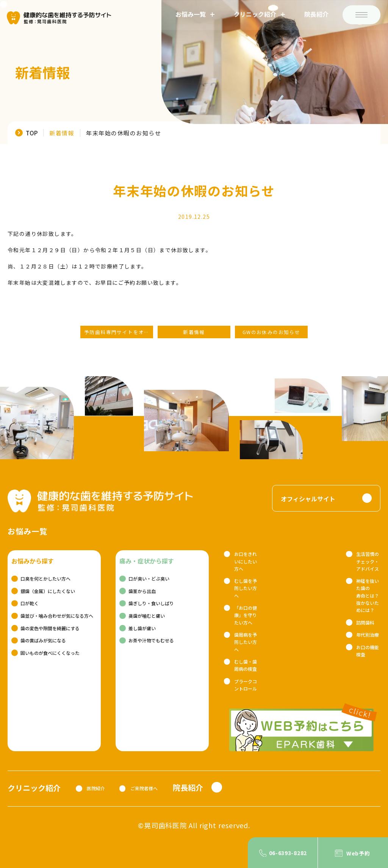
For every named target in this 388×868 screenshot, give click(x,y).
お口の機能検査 (368, 651)
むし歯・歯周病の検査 (246, 665)
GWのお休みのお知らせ (271, 332)
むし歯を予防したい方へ (246, 588)
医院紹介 (96, 788)
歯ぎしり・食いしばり (151, 603)
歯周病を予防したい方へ (246, 642)
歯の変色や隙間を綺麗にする (50, 628)
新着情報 (62, 133)
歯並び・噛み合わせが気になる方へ (57, 616)
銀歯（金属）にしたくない (48, 591)
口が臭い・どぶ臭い (149, 578)
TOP (32, 133)
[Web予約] (353, 853)
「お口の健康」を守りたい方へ (246, 615)
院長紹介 (316, 15)
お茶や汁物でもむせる (151, 640)
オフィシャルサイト (308, 499)
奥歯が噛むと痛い (147, 616)
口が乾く (30, 603)
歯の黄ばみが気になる (43, 640)
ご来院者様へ (144, 788)
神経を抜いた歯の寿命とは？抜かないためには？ (368, 595)
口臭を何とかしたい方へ (45, 578)
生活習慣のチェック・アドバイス (368, 561)
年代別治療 (368, 635)
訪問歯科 (365, 622)
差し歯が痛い (142, 628)
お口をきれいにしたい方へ (246, 561)
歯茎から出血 (142, 591)
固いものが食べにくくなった (50, 653)
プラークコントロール (246, 685)
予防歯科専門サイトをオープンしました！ (119, 332)
